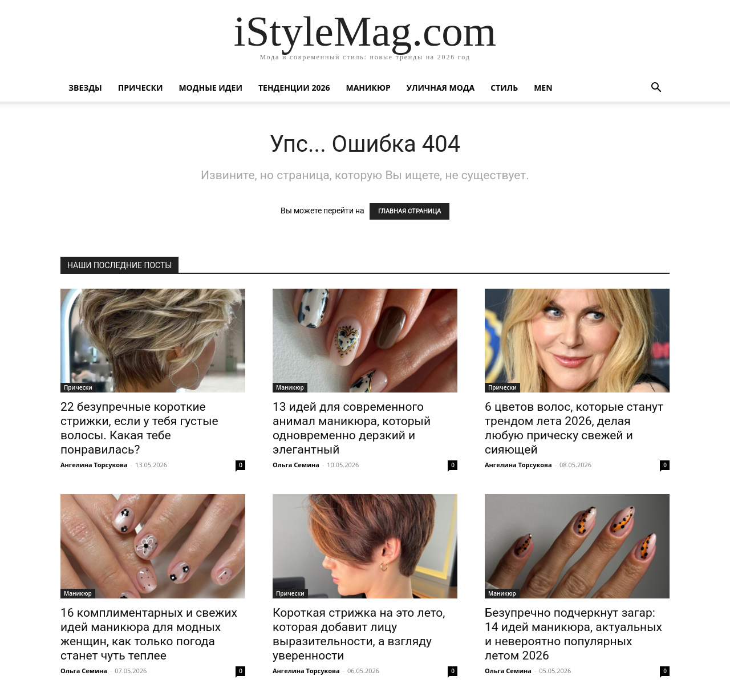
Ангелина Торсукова (94, 465)
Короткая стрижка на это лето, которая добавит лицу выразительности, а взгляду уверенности (359, 634)
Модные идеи (210, 88)
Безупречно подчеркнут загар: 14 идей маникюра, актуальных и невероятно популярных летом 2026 (573, 634)
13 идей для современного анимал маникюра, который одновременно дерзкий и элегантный (352, 428)
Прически (141, 88)
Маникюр (368, 88)
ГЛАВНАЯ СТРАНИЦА (409, 211)
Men (543, 88)
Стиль (504, 88)
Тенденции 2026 (294, 88)
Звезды (85, 88)
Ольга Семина (296, 465)
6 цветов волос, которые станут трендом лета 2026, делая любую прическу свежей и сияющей (574, 428)
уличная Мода (441, 88)
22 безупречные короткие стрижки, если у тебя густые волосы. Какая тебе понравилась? (139, 428)
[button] (656, 89)
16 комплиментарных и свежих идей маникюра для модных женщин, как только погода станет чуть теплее (149, 634)
